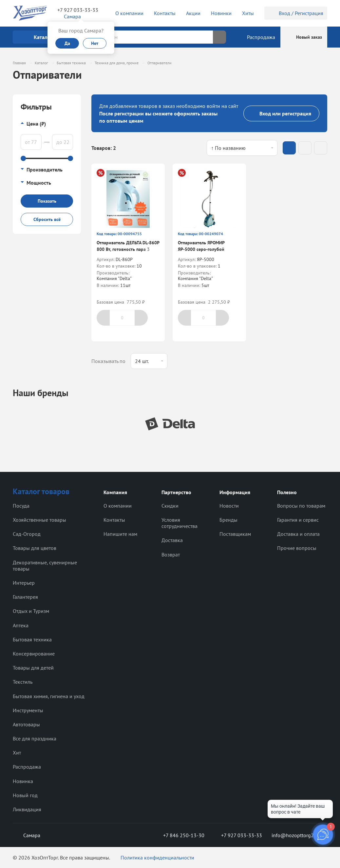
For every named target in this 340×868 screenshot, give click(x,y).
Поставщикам (235, 534)
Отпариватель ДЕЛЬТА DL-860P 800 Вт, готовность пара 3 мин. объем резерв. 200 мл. (128, 249)
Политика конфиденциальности (157, 858)
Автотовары (26, 724)
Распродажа (27, 767)
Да (67, 43)
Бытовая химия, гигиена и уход (49, 696)
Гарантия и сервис (298, 520)
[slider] (23, 158)
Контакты (114, 520)
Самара (27, 835)
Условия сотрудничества (179, 523)
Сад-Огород (27, 534)
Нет (95, 43)
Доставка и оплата (298, 534)
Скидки (170, 506)
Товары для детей (33, 668)
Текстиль (23, 682)
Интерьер (24, 583)
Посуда (21, 506)
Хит (17, 753)
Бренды (228, 520)
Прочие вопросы (297, 548)
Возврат (171, 555)
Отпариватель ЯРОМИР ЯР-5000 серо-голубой (201, 246)
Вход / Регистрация (296, 13)
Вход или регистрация (281, 113)
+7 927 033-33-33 (78, 10)
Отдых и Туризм (31, 611)
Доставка (172, 540)
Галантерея (25, 597)
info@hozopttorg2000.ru (299, 835)
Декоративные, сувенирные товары (45, 565)
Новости (229, 506)
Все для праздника (35, 738)
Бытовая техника (32, 639)
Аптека (21, 625)
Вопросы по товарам (301, 506)
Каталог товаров (41, 491)
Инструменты (28, 710)
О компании (118, 506)
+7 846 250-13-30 (179, 835)
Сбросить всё (47, 219)
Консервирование (34, 654)
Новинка (23, 781)
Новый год (25, 795)
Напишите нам (120, 534)
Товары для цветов (35, 548)
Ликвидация (27, 809)
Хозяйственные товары (39, 520)
